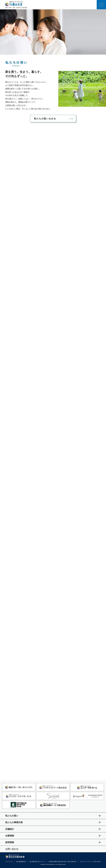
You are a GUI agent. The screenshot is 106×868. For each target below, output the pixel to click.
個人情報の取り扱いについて (37, 862)
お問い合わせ (12, 849)
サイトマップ (9, 862)
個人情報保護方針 (21, 862)
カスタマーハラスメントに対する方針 (90, 862)
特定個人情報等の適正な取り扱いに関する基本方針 (63, 862)
